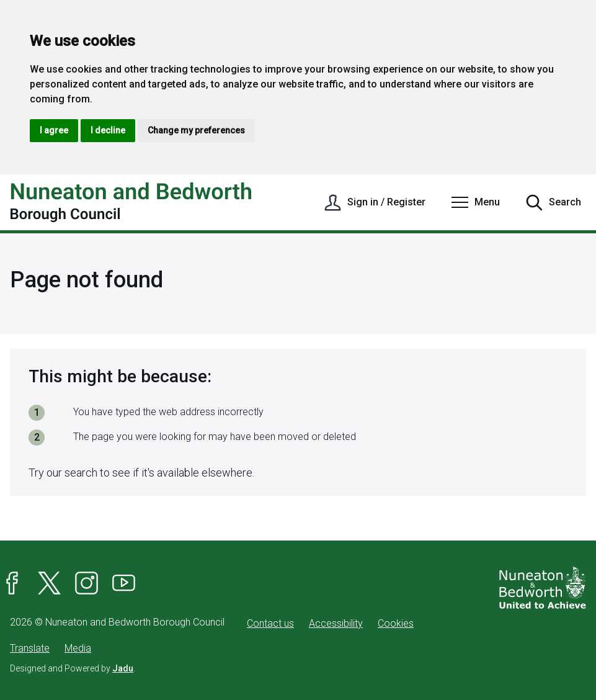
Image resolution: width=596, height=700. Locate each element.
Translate (30, 648)
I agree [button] (54, 130)
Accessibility (336, 623)
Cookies (396, 623)
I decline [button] (108, 130)
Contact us (270, 623)
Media (78, 648)
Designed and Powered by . (73, 668)
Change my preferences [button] (196, 130)
